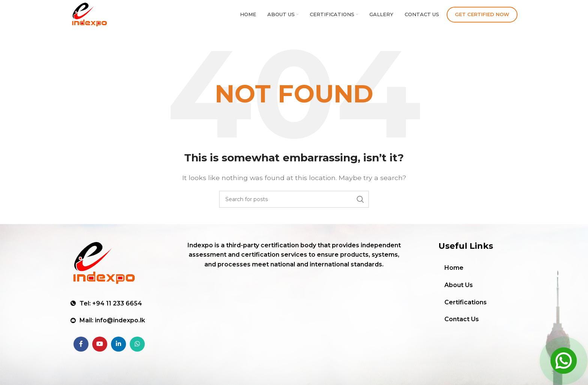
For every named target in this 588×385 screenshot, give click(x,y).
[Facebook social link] (81, 346)
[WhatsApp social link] (137, 346)
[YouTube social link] (100, 346)
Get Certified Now (482, 17)
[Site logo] (95, 16)
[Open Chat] (564, 361)
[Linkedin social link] (118, 346)
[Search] (294, 204)
